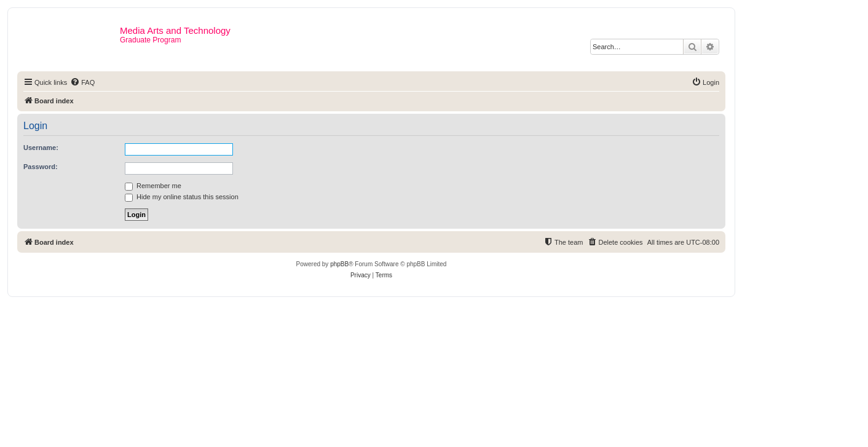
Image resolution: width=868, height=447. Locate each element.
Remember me (153, 186)
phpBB (339, 264)
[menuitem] (82, 82)
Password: (41, 167)
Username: (41, 148)
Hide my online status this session (182, 197)
